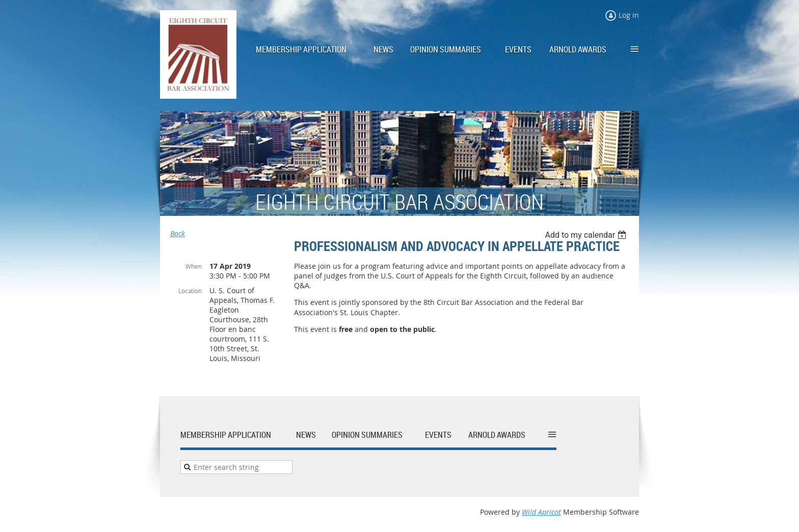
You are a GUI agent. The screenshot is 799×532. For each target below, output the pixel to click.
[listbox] (587, 235)
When (194, 266)
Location (190, 291)
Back (178, 233)
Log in (629, 15)
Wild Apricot (541, 512)
